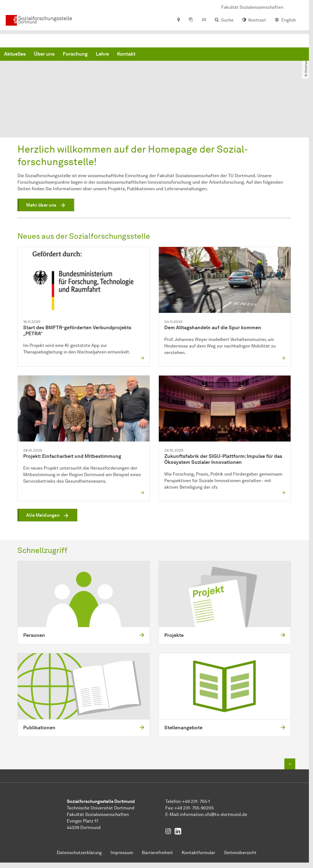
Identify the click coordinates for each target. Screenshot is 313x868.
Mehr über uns (41, 205)
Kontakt (209, 55)
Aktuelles (98, 55)
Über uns (127, 55)
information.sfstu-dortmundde (214, 814)
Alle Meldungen (43, 515)
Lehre (185, 55)
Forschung (158, 55)
